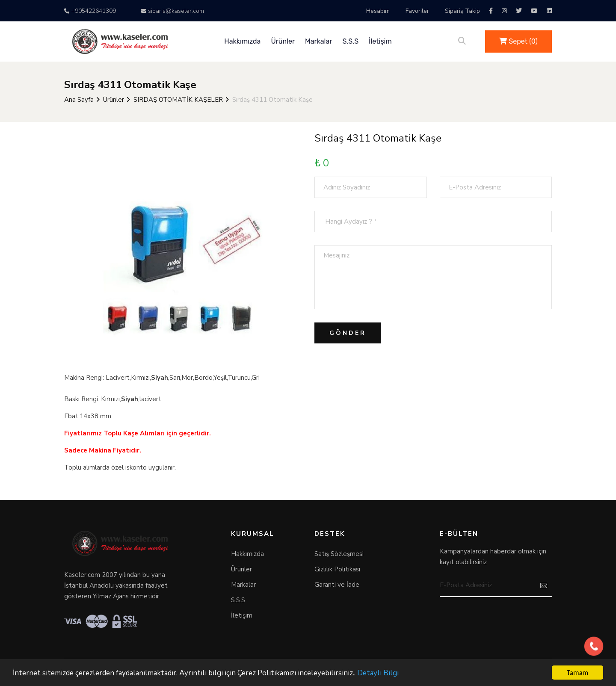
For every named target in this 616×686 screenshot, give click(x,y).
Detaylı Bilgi (378, 673)
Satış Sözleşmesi (339, 554)
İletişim (380, 41)
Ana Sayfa (79, 100)
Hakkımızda (242, 41)
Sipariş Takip (462, 11)
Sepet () (518, 41)
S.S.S (350, 41)
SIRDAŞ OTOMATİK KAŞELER (178, 100)
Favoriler (417, 11)
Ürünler (283, 41)
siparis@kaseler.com (173, 11)
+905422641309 (90, 11)
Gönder (348, 333)
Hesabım (378, 11)
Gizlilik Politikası (337, 569)
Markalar (318, 41)
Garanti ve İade (337, 585)
